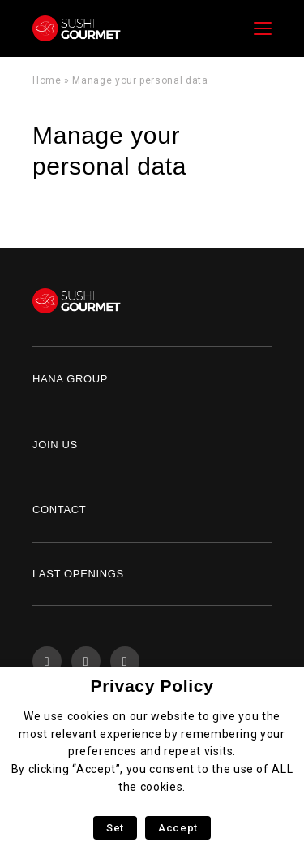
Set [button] (115, 828)
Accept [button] (178, 828)
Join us (55, 445)
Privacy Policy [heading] (152, 686)
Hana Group (70, 379)
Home (47, 80)
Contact (59, 510)
